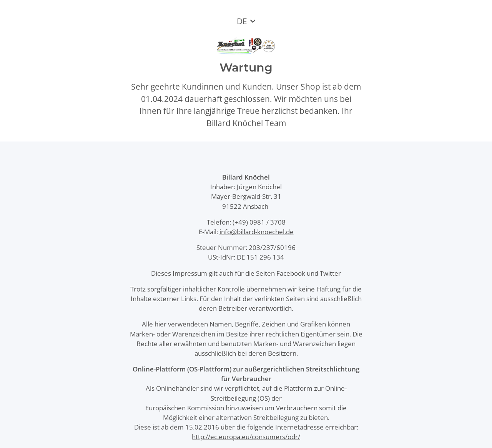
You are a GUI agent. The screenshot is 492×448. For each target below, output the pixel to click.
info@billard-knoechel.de (257, 232)
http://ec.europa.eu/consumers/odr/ (246, 437)
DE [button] (242, 21)
